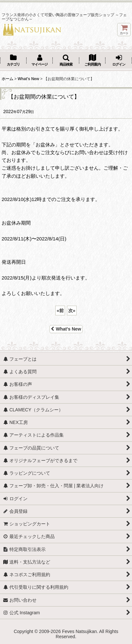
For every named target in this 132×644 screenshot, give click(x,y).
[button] (66, 61)
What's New (66, 329)
